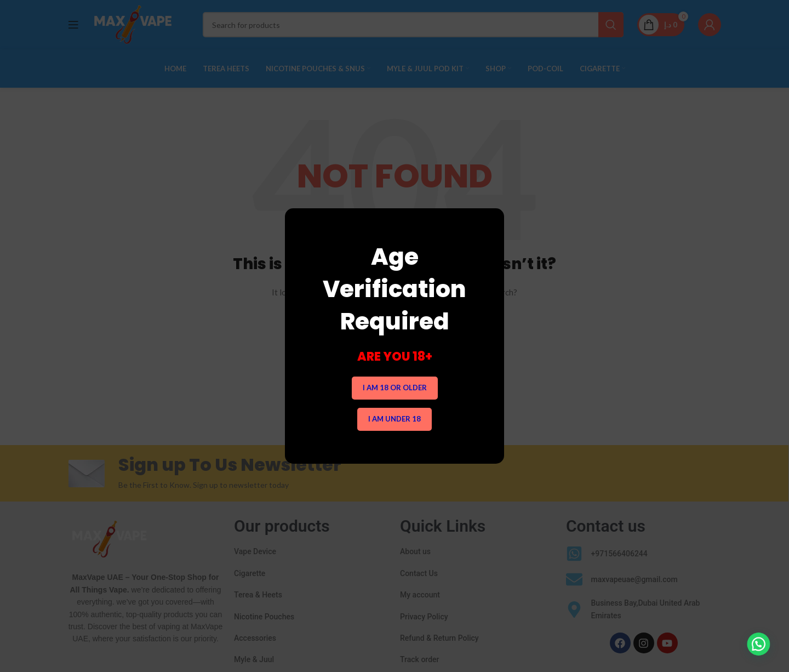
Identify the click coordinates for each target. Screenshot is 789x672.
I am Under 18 (395, 419)
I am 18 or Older (395, 388)
